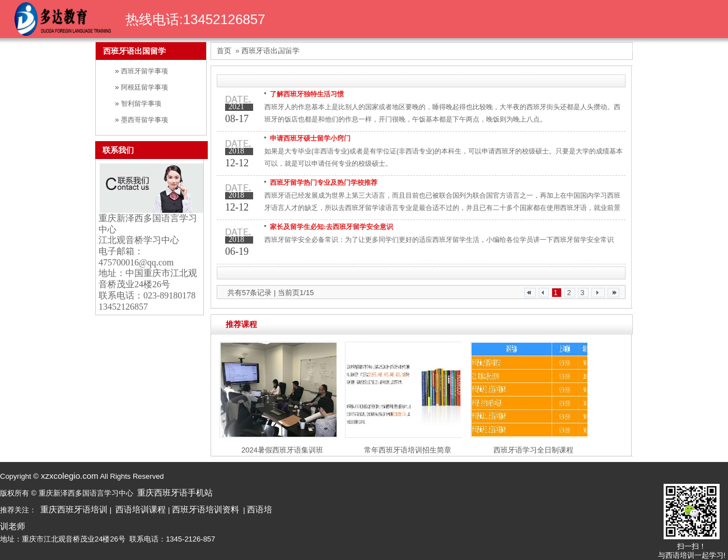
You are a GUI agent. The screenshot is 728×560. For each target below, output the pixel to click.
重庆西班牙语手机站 (175, 493)
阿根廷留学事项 (144, 87)
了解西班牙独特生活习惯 (307, 94)
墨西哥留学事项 (144, 120)
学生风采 (537, 47)
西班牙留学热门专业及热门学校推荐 (324, 183)
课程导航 (386, 47)
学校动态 (587, 47)
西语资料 (638, 47)
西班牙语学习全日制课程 (533, 450)
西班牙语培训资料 (206, 509)
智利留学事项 (141, 104)
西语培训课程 (141, 509)
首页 (285, 47)
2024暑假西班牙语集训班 (282, 450)
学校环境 (688, 47)
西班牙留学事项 (144, 71)
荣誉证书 (487, 47)
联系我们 (118, 150)
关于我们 (335, 47)
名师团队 (436, 47)
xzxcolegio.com (69, 476)
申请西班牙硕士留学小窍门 (310, 138)
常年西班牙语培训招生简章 (408, 450)
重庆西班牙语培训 (74, 509)
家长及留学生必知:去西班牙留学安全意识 (332, 227)
